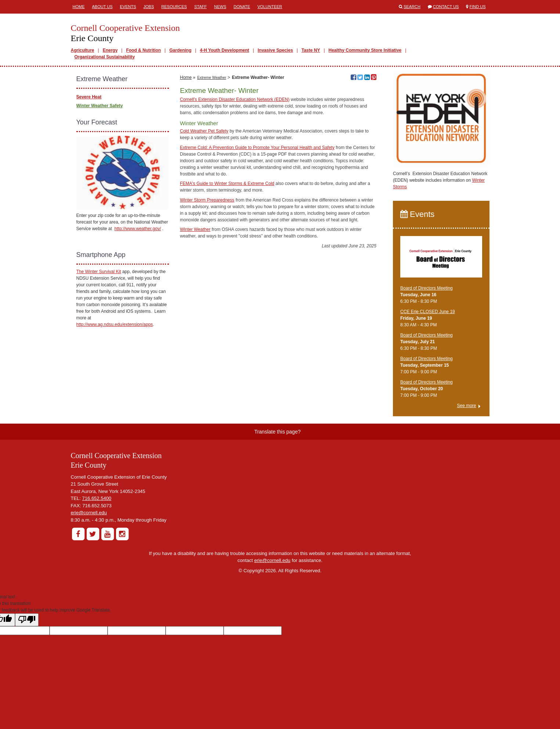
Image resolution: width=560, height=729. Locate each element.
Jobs (149, 7)
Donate (242, 7)
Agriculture (83, 50)
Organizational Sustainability (105, 57)
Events (128, 7)
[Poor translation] (27, 620)
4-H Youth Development (224, 50)
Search (412, 7)
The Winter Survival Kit (99, 272)
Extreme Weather (212, 188)
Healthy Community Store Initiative (365, 50)
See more (466, 406)
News (220, 7)
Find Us (478, 7)
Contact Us (446, 7)
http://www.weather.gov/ (138, 229)
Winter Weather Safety (100, 106)
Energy (110, 50)
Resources (174, 7)
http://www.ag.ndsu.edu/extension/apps (115, 324)
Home (79, 7)
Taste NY (311, 50)
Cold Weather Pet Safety (204, 242)
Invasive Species (275, 50)
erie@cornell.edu (89, 513)
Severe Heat (89, 97)
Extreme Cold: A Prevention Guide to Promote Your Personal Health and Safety (257, 258)
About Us (102, 7)
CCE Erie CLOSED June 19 (428, 312)
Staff (200, 7)
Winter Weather (195, 340)
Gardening (180, 50)
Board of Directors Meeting (427, 288)
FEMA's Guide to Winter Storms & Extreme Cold (227, 294)
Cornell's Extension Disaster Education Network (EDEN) (235, 210)
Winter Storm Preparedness (207, 310)
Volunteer (270, 7)
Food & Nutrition (143, 50)
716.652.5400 (97, 498)
